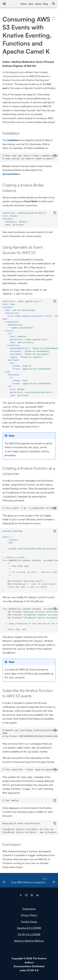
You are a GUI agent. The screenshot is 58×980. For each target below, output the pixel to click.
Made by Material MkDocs (29, 941)
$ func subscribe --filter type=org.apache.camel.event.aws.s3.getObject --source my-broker (30, 769)
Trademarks (29, 909)
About (38, 4)
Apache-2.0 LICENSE (29, 928)
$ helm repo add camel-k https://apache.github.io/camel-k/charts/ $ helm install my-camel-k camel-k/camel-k (30, 157)
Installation (13, 140)
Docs (31, 4)
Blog (46, 4)
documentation (11, 174)
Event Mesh (31, 201)
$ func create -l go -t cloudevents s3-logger (30, 508)
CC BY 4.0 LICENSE (29, 934)
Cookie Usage (29, 922)
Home (24, 4)
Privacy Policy (29, 915)
